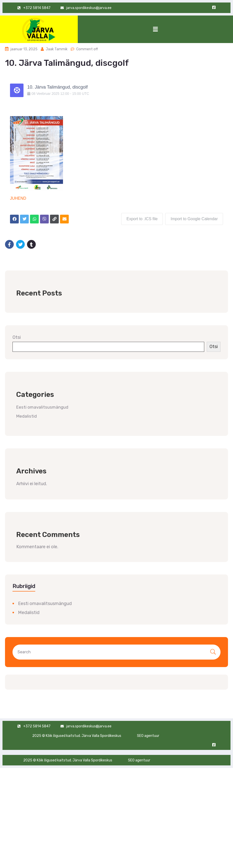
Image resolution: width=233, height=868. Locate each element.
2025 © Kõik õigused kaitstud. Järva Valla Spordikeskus (77, 736)
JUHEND (18, 198)
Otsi (17, 337)
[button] (155, 29)
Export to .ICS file (142, 219)
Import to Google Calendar (194, 219)
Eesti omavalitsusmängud (42, 407)
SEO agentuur (148, 736)
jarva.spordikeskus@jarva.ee (89, 726)
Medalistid (26, 416)
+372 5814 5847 (37, 726)
